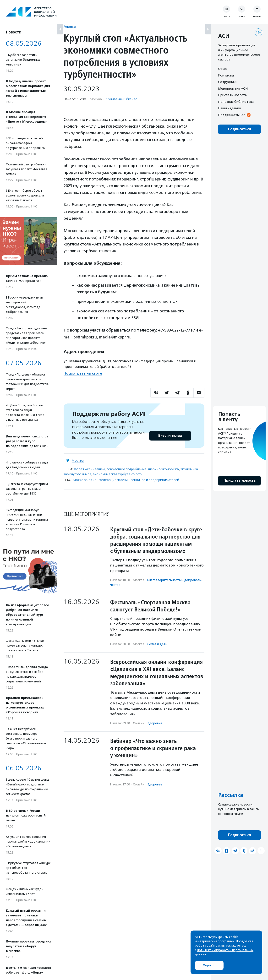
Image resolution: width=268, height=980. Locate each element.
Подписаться (239, 129)
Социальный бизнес (121, 99)
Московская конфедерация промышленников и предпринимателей (126, 480)
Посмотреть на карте (83, 373)
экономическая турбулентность (118, 474)
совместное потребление (126, 469)
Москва (78, 460)
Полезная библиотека (236, 102)
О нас (222, 69)
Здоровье (155, 723)
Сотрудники (228, 82)
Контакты (226, 75)
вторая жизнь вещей (89, 469)
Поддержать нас (231, 115)
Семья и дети (157, 644)
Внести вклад (170, 436)
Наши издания (229, 108)
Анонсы (70, 26)
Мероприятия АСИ (233, 88)
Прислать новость (232, 95)
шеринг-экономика (164, 469)
